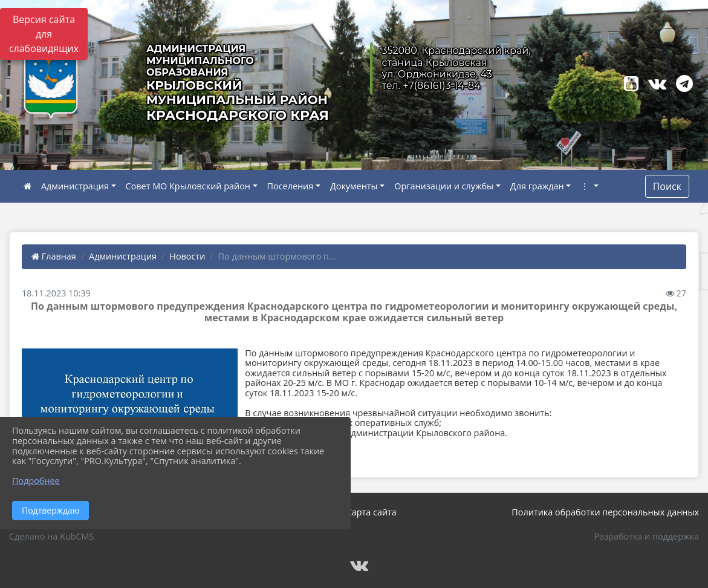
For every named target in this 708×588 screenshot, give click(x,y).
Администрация (75, 186)
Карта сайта (372, 512)
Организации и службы (444, 186)
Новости (187, 256)
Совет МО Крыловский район (188, 186)
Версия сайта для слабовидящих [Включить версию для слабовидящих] (44, 34)
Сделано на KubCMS (51, 536)
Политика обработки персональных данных (605, 512)
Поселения (291, 186)
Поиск (667, 186)
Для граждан (537, 186)
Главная (54, 256)
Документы (354, 186)
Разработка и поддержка (647, 536)
